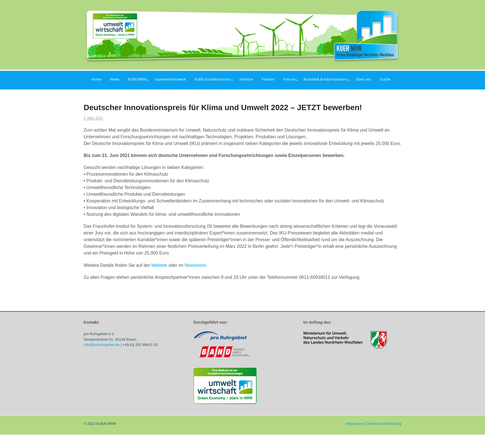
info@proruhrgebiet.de (102, 345)
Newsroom (195, 265)
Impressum (354, 424)
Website (159, 265)
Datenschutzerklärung (384, 424)
